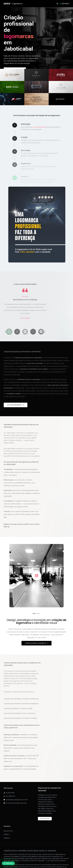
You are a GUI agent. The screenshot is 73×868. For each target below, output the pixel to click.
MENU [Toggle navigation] (66, 4)
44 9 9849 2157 (10, 796)
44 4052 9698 (10, 793)
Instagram (7, 838)
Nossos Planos (45, 819)
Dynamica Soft (8, 831)
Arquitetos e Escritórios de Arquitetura (26, 704)
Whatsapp (8, 863)
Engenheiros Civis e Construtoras (25, 713)
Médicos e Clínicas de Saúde (23, 708)
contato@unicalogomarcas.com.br (17, 800)
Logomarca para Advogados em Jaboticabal (36, 865)
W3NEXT (6, 834)
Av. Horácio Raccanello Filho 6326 (16, 803)
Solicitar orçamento (16, 405)
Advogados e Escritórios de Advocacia (27, 699)
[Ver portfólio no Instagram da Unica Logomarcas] (36, 576)
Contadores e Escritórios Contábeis (26, 718)
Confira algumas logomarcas (36, 643)
